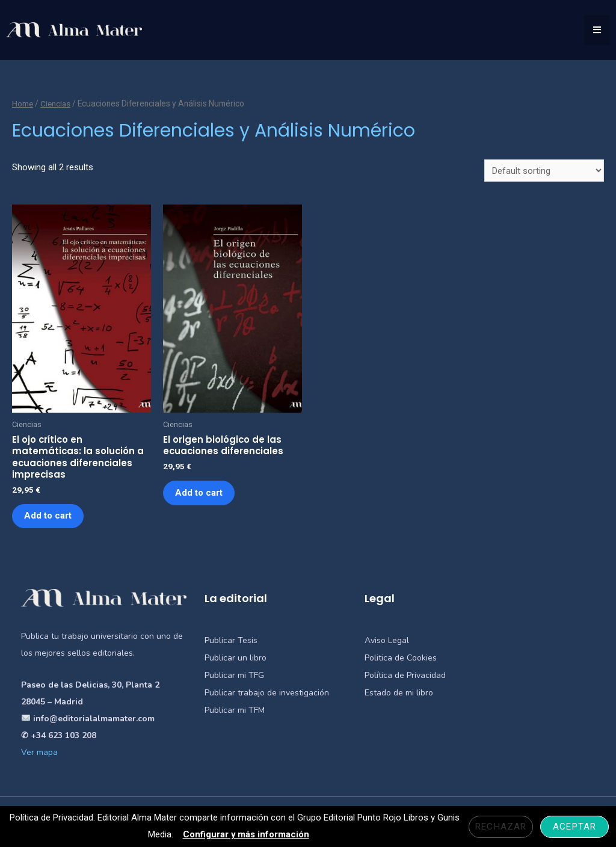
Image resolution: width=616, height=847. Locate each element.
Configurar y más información (246, 834)
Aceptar (574, 827)
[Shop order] (544, 171)
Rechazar (501, 827)
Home (23, 103)
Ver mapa (39, 753)
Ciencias (57, 103)
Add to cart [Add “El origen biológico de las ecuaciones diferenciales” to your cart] (199, 493)
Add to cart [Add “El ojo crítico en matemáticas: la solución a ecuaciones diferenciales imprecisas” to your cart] (48, 517)
